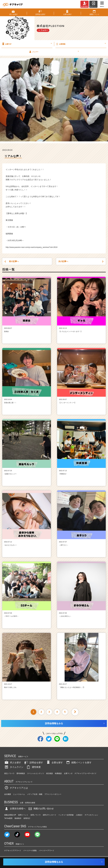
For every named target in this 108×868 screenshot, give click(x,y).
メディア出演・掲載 (35, 794)
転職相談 (58, 773)
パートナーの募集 (30, 851)
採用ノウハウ (36, 815)
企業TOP (27, 44)
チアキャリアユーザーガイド (85, 773)
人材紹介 (79, 815)
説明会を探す (33, 763)
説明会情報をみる (54, 723)
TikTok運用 (8, 818)
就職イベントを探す (79, 763)
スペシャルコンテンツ (36, 773)
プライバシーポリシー (53, 794)
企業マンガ (68, 773)
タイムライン (14, 767)
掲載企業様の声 (10, 815)
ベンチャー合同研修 (66, 815)
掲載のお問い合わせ (41, 809)
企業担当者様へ (15, 809)
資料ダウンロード (49, 815)
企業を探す (54, 763)
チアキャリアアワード (13, 851)
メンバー (54, 52)
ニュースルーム (19, 794)
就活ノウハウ (9, 773)
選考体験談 (21, 773)
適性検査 (33, 767)
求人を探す (13, 763)
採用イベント (23, 815)
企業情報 (81, 44)
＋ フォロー (43, 30)
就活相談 (49, 773)
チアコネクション (91, 815)
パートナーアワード (47, 851)
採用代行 (27, 818)
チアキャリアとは (16, 788)
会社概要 (8, 794)
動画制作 (18, 818)
